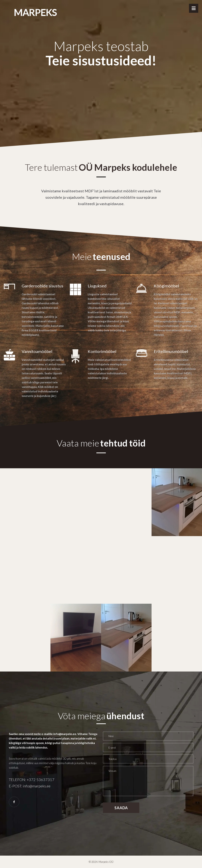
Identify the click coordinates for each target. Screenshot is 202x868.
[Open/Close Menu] (194, 8)
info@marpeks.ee (37, 786)
